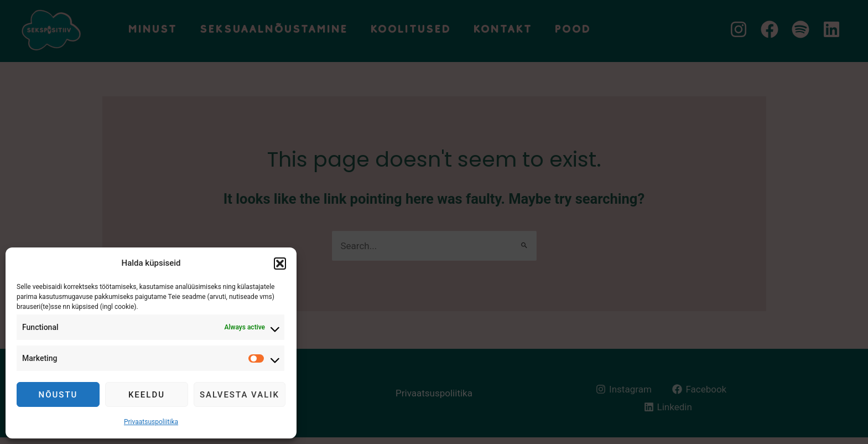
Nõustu (58, 395)
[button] (280, 264)
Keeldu (147, 395)
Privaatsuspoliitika (151, 422)
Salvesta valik (240, 395)
